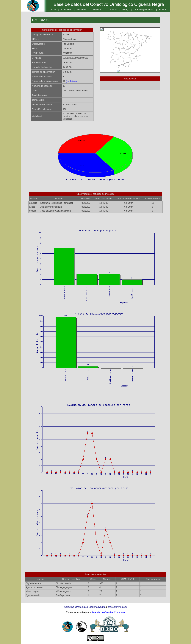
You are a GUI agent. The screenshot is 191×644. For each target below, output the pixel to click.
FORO (163, 10)
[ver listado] (72, 81)
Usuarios (81, 10)
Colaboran (97, 10)
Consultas (66, 10)
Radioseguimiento (144, 10)
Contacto (112, 10)
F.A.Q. (126, 10)
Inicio (53, 10)
